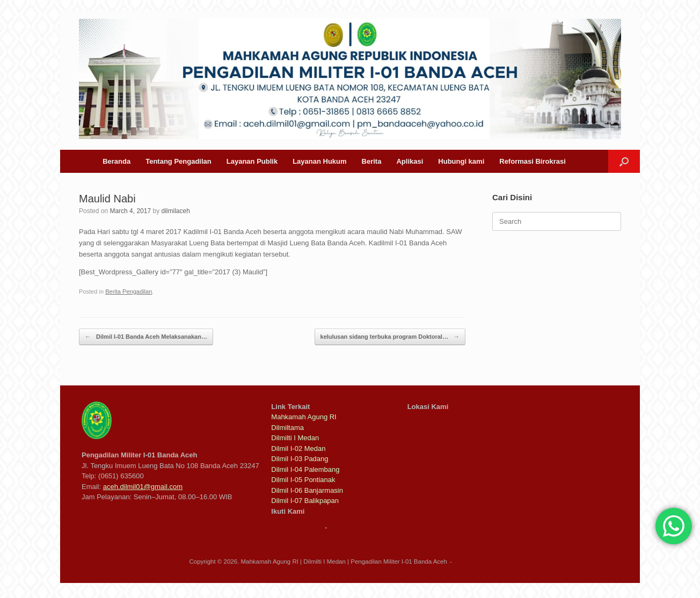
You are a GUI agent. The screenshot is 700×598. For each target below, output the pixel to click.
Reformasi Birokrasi (533, 161)
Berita (372, 161)
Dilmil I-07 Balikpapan (305, 501)
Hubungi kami (461, 161)
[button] (624, 161)
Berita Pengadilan (129, 291)
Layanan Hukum (319, 161)
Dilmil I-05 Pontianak (303, 480)
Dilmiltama (287, 428)
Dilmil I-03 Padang (300, 459)
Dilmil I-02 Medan (298, 448)
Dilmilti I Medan (295, 438)
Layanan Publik (252, 161)
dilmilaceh (175, 211)
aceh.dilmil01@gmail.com (143, 487)
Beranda (116, 161)
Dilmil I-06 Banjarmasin (307, 490)
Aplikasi (410, 161)
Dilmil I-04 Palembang (305, 469)
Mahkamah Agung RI (304, 417)
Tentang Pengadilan (178, 161)
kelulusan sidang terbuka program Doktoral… (390, 337)
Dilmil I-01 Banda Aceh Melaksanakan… (146, 337)
